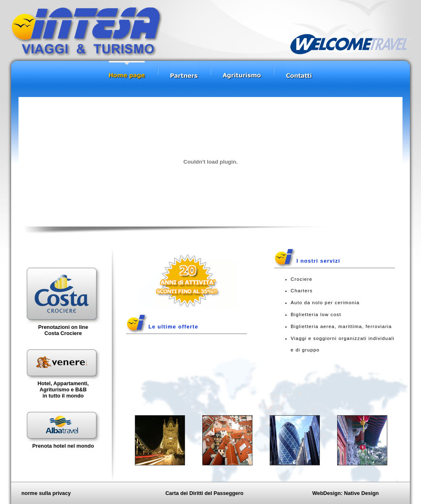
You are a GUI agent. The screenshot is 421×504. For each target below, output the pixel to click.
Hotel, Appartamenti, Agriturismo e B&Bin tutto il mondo (63, 390)
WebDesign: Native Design (345, 493)
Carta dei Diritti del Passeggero (204, 493)
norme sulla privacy (46, 493)
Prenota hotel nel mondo (63, 446)
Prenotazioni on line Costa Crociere (63, 330)
